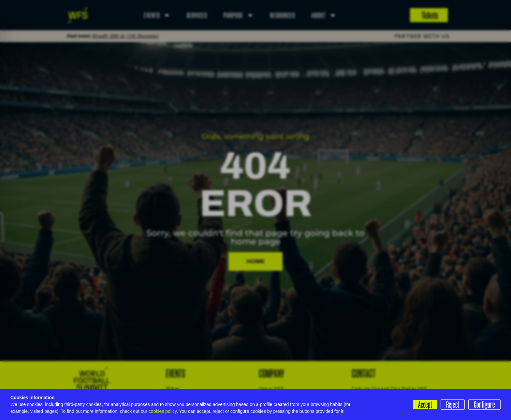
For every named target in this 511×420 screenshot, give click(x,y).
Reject (452, 404)
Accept (424, 404)
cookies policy (163, 411)
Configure (484, 404)
